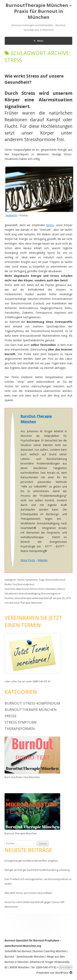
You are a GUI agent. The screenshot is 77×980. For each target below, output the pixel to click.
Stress (34, 589)
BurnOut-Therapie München (26, 603)
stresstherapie (23, 598)
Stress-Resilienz (48, 589)
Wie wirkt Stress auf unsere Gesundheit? (28, 893)
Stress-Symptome (27, 580)
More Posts (28, 560)
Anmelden (66, 967)
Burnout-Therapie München (21, 833)
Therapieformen (20, 729)
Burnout (50, 580)
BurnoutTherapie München (31, 710)
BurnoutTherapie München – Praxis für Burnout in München (39, 11)
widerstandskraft (42, 598)
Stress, (50, 225)
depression (23, 589)
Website (43, 560)
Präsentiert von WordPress (54, 973)
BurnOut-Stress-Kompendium (32, 703)
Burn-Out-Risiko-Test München (22, 777)
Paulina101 (11, 215)
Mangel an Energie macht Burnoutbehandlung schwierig (37, 870)
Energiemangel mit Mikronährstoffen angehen (31, 861)
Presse (11, 716)
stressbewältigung (29, 593)
